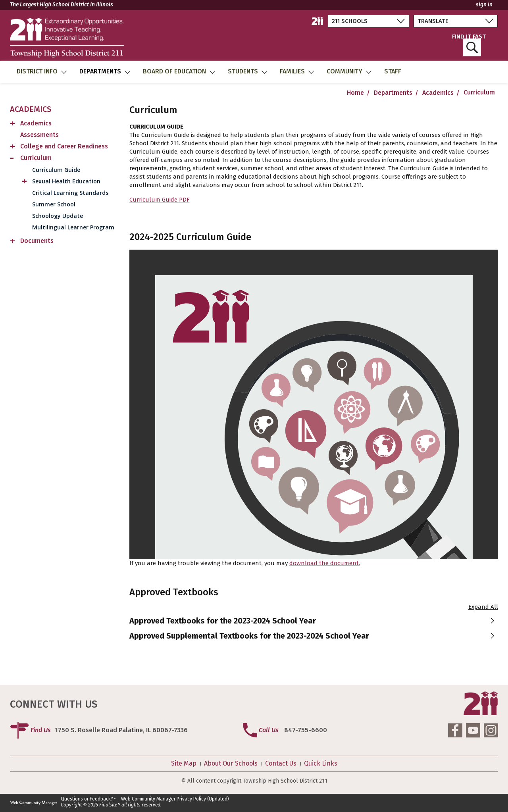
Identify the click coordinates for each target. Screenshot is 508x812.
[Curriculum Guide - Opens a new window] (71, 170)
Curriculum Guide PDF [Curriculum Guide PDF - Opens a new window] (160, 200)
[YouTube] (473, 730)
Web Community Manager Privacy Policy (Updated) (175, 799)
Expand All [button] (483, 607)
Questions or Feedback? (87, 799)
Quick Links (321, 764)
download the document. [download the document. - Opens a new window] (325, 563)
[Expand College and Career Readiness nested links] (13, 147)
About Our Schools (231, 764)
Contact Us (281, 764)
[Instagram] (491, 730)
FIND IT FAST (469, 45)
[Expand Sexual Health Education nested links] (25, 182)
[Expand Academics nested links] (13, 124)
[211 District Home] (317, 21)
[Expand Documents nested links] (13, 242)
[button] (314, 621)
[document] (314, 404)
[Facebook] (455, 730)
